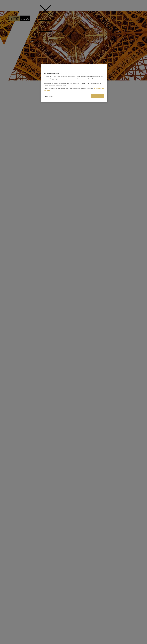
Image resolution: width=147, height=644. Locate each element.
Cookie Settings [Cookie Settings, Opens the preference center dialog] (49, 96)
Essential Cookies (82, 96)
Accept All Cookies (97, 96)
